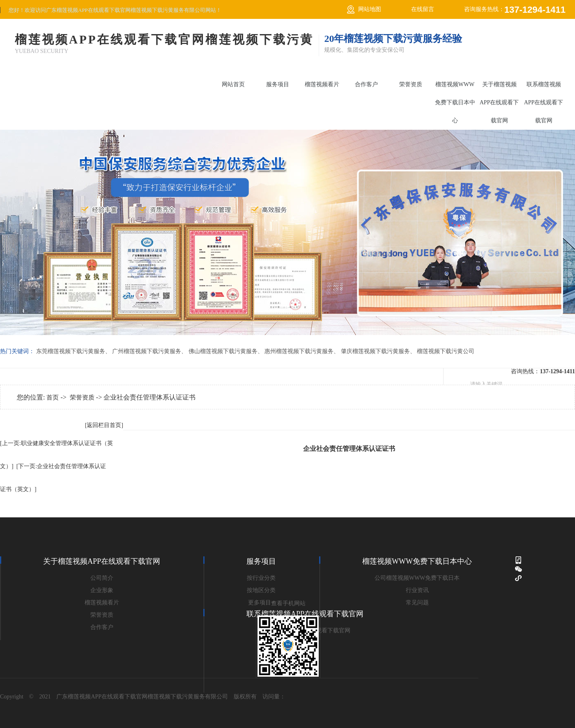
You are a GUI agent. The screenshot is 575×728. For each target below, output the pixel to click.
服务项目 (278, 84)
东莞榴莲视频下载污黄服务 (71, 351)
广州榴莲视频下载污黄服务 (147, 351)
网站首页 (233, 84)
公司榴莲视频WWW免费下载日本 (417, 578)
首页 (53, 397)
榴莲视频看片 (322, 84)
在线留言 (423, 9)
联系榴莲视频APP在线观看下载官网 (544, 102)
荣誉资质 (411, 84)
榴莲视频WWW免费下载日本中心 (455, 102)
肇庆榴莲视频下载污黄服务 (375, 351)
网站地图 (370, 9)
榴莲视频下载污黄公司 (446, 351)
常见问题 (417, 603)
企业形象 (102, 590)
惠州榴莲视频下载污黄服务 (299, 351)
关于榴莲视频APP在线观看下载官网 (499, 102)
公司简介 (102, 578)
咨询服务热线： (515, 10)
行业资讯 (417, 590)
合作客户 (366, 84)
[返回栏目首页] (104, 425)
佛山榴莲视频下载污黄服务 (223, 351)
